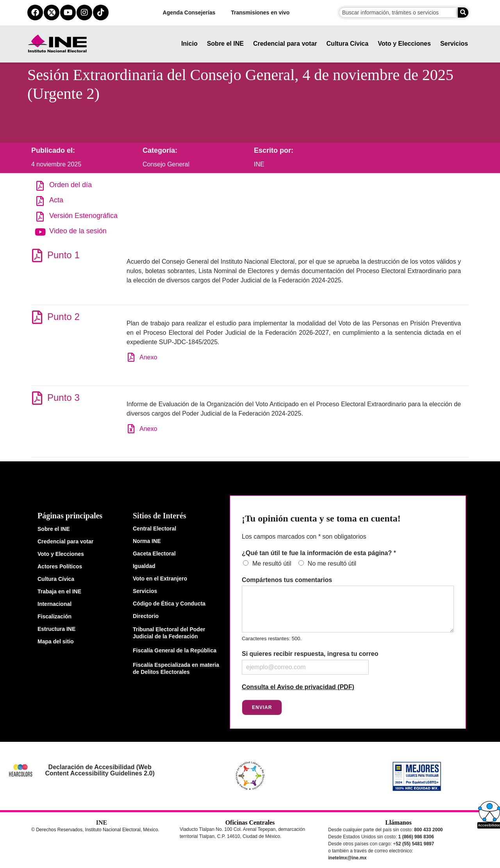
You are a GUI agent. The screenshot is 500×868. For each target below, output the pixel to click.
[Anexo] (131, 357)
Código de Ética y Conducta (169, 604)
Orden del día (71, 185)
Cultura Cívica (348, 44)
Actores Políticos (60, 566)
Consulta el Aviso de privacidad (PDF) (298, 687)
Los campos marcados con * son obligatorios (304, 537)
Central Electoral (154, 529)
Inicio (189, 44)
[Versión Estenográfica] (40, 217)
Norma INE (147, 541)
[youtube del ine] (68, 13)
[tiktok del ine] (101, 13)
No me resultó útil (332, 563)
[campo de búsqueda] (398, 13)
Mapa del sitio (56, 641)
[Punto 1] (37, 255)
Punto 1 (63, 255)
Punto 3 (63, 397)
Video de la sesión (78, 231)
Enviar (262, 707)
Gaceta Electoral (154, 554)
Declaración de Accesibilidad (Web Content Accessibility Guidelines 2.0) (100, 770)
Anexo (148, 357)
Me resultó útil (272, 563)
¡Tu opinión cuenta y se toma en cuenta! (321, 518)
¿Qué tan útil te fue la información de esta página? (319, 553)
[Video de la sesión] (40, 232)
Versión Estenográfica (83, 216)
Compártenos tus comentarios (287, 580)
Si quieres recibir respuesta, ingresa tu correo (310, 654)
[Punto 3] (37, 398)
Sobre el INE (225, 44)
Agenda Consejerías (189, 13)
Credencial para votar (285, 44)
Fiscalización (54, 616)
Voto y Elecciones (404, 44)
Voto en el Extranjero (160, 579)
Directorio (146, 616)
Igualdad (144, 566)
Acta (56, 200)
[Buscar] (463, 13)
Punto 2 (63, 317)
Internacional (54, 604)
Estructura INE (56, 629)
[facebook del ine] (35, 13)
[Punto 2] (37, 317)
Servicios (454, 44)
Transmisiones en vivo (260, 13)
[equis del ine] (52, 13)
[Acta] (40, 201)
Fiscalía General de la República (175, 650)
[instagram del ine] (84, 13)
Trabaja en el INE (59, 591)
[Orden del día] (40, 186)
